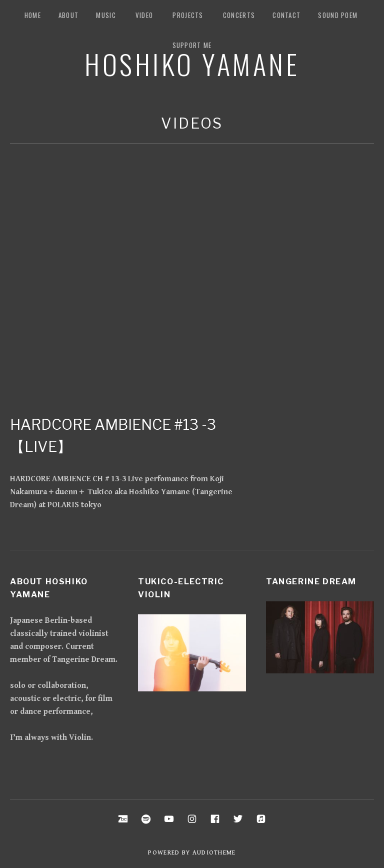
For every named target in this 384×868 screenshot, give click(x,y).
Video (144, 15)
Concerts (239, 15)
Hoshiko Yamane (192, 64)
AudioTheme (214, 853)
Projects (188, 15)
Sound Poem (338, 15)
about (69, 15)
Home (33, 15)
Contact (286, 15)
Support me (192, 45)
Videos (192, 123)
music (106, 15)
